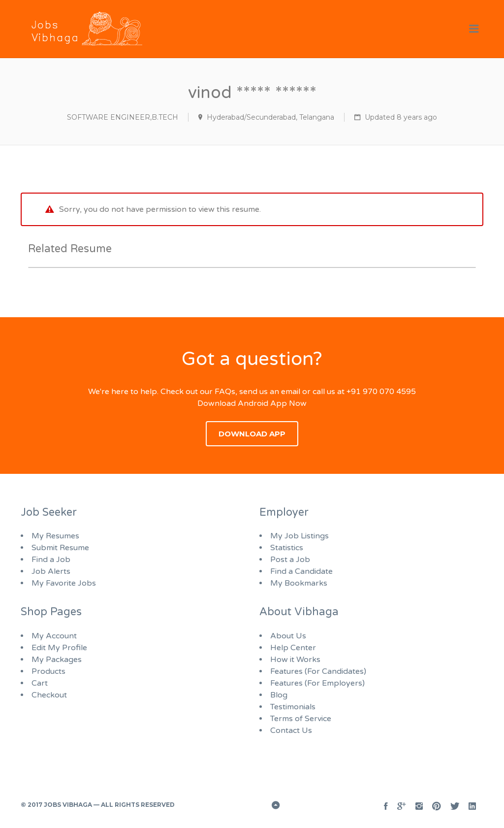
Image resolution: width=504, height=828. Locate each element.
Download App (252, 434)
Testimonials (293, 707)
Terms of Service (301, 719)
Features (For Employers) (317, 683)
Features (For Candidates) (318, 671)
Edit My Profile (59, 648)
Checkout (49, 695)
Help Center (293, 648)
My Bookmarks (299, 583)
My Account (54, 636)
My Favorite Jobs (64, 583)
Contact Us (291, 730)
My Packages (57, 660)
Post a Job (290, 560)
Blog (279, 695)
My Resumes (55, 536)
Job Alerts (51, 571)
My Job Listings (299, 536)
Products (48, 671)
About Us (288, 636)
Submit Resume (60, 548)
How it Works (295, 660)
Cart (40, 683)
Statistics (287, 548)
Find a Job (51, 560)
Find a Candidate (301, 571)
